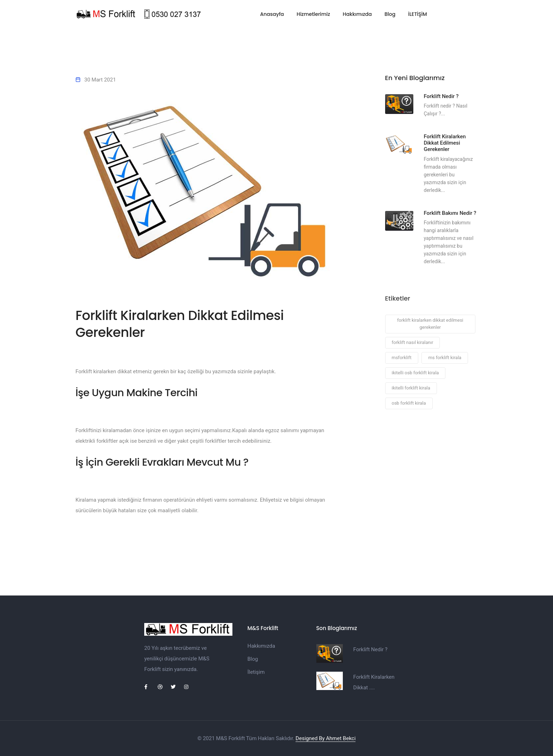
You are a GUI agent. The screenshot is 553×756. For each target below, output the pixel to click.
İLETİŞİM (417, 14)
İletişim (256, 672)
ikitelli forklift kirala (411, 388)
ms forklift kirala (445, 358)
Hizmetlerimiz (313, 14)
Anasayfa (272, 14)
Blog (390, 14)
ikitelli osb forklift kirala (415, 373)
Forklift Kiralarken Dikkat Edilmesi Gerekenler (445, 143)
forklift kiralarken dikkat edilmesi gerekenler (430, 324)
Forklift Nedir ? (441, 96)
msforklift (402, 358)
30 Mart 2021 (100, 80)
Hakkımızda (357, 14)
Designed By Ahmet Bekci (326, 738)
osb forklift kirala (409, 403)
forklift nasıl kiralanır (413, 343)
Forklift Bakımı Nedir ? (450, 213)
